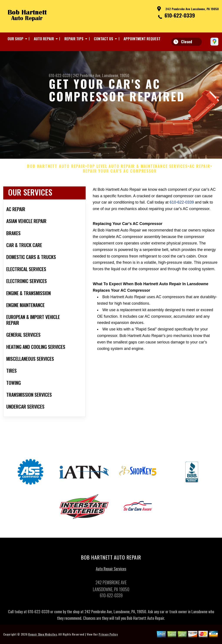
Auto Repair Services (111, 570)
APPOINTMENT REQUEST (142, 39)
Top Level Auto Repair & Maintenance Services (137, 168)
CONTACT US (104, 39)
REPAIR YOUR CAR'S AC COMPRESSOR (120, 173)
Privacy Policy (108, 636)
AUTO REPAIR (44, 39)
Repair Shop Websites (42, 636)
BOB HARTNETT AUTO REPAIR (56, 168)
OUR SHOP (16, 39)
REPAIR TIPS (74, 39)
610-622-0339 (180, 15)
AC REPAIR (200, 168)
